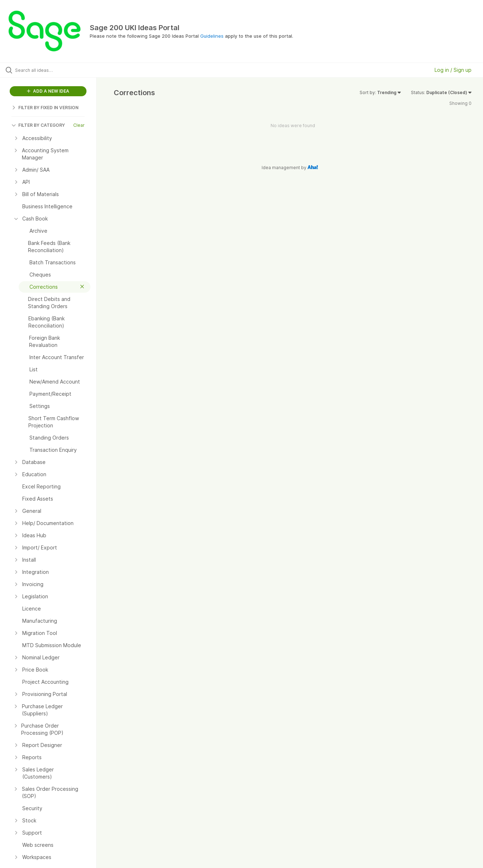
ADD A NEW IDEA (48, 91)
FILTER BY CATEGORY (38, 125)
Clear (79, 125)
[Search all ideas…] (57, 70)
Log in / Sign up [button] (453, 70)
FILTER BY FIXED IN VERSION (45, 108)
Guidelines (212, 36)
